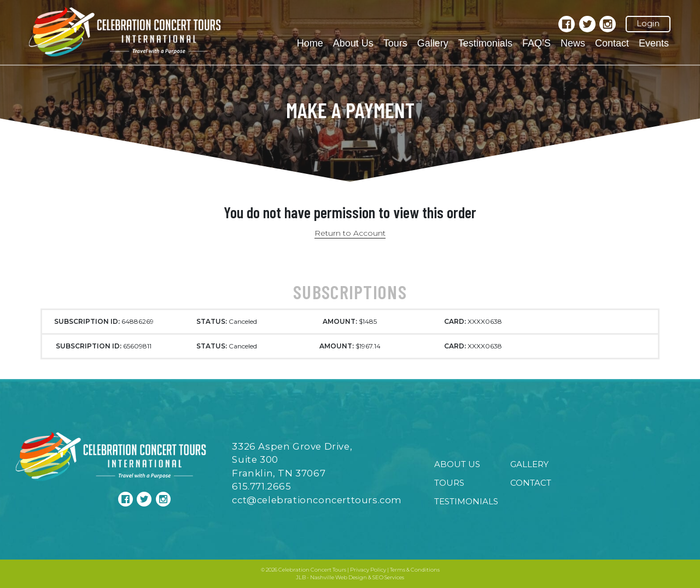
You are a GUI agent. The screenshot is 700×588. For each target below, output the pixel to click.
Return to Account (350, 233)
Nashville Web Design (339, 577)
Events (654, 43)
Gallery (433, 43)
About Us (353, 43)
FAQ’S (536, 43)
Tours (395, 43)
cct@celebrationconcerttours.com (317, 500)
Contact (612, 43)
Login (648, 24)
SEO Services (388, 577)
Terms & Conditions (415, 570)
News (573, 43)
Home (310, 43)
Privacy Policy (368, 570)
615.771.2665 (261, 486)
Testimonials (485, 43)
